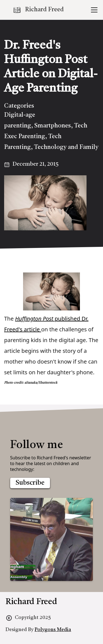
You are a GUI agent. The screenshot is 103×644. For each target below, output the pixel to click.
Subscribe (30, 483)
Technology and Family (66, 147)
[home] (38, 10)
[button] (93, 10)
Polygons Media (53, 630)
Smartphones (53, 126)
